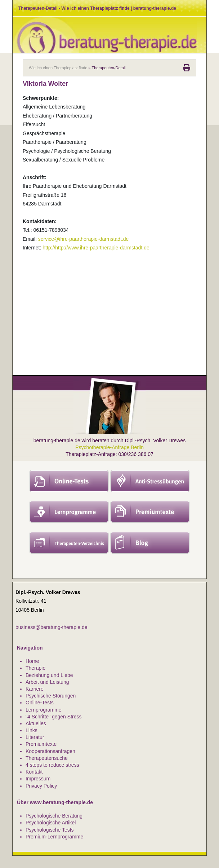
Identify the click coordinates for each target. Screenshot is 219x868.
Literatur (35, 737)
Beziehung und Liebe (49, 675)
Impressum (38, 779)
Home (32, 661)
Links (32, 730)
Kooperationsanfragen (50, 751)
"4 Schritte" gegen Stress (53, 717)
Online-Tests (40, 703)
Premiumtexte (41, 744)
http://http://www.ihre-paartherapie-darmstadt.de (96, 248)
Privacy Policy (41, 786)
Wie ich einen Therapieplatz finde (58, 68)
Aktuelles (36, 723)
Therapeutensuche (47, 758)
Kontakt (34, 772)
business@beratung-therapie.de (51, 627)
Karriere (35, 689)
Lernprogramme (44, 710)
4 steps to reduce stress (52, 765)
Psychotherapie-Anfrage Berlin (109, 447)
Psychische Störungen (51, 696)
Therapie (35, 668)
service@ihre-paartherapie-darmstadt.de (84, 239)
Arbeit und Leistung (47, 682)
